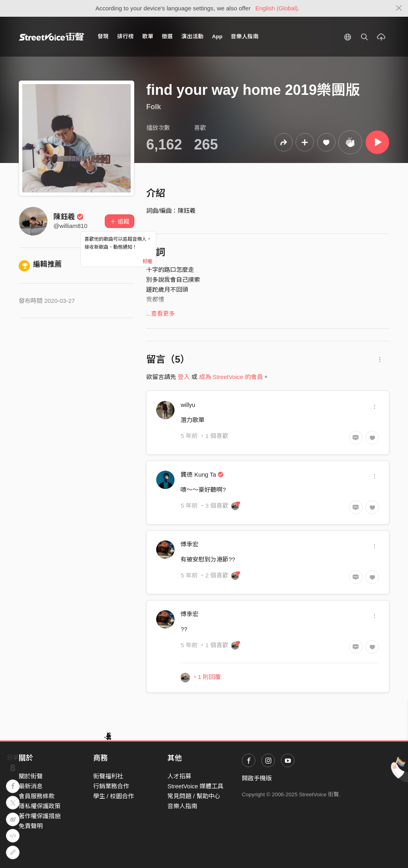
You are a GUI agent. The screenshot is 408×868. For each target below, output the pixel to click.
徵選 (167, 36)
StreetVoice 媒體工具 (195, 786)
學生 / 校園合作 (114, 796)
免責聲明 (31, 826)
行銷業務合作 (111, 786)
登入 (184, 377)
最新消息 (31, 786)
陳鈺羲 (69, 217)
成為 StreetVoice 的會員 (231, 377)
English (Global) (277, 8)
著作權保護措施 (40, 816)
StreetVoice (52, 37)
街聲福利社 (108, 776)
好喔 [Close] (147, 261)
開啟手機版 (257, 778)
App (217, 36)
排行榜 (126, 36)
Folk (154, 107)
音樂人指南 (245, 36)
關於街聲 (31, 776)
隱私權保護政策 (40, 806)
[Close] (399, 8)
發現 (103, 36)
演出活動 (192, 36)
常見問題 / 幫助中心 (194, 796)
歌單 (148, 36)
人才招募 (179, 776)
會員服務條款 (37, 796)
